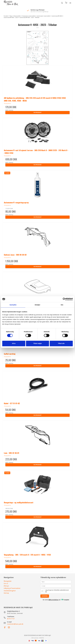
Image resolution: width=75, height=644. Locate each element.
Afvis (14, 343)
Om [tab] (62, 305)
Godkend (45, 596)
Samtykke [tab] (13, 305)
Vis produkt (38, 112)
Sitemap (6, 593)
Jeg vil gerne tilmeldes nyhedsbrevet (57, 591)
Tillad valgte (37, 343)
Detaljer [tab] (37, 305)
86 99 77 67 (11, 619)
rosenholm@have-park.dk (15, 624)
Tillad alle (61, 343)
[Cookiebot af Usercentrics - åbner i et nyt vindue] (64, 299)
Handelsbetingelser (10, 591)
